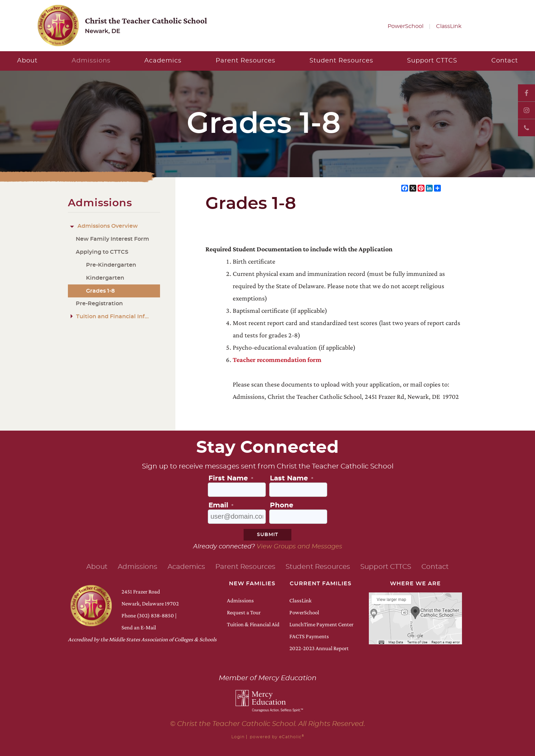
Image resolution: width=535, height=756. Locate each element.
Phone (526, 128)
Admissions (240, 600)
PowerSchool (406, 26)
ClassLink (449, 26)
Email (221, 505)
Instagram (526, 110)
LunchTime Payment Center (321, 624)
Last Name (292, 478)
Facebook (526, 93)
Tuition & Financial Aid (253, 624)
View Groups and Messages (299, 547)
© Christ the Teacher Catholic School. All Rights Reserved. (267, 724)
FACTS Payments (309, 636)
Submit (267, 535)
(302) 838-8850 (155, 615)
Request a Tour (244, 612)
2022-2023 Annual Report (319, 648)
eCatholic (292, 737)
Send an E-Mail (139, 627)
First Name (231, 478)
